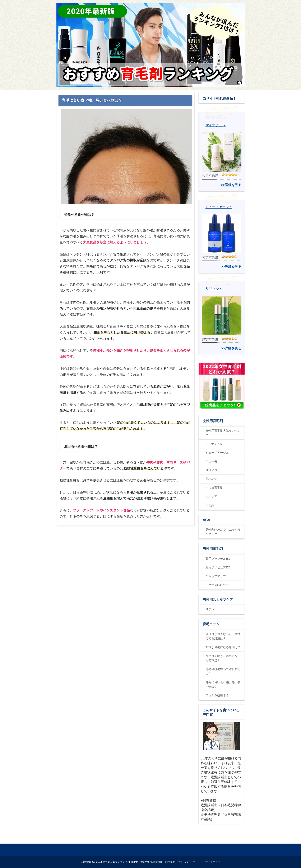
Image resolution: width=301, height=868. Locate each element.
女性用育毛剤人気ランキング (223, 433)
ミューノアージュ (217, 453)
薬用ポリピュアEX (218, 567)
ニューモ (211, 461)
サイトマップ (213, 862)
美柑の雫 (211, 479)
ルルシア (211, 496)
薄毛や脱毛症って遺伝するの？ (223, 671)
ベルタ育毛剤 (214, 488)
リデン (210, 609)
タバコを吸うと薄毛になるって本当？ (223, 658)
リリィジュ (213, 470)
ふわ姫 (210, 505)
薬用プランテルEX (218, 559)
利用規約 (170, 862)
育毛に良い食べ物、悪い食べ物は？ (223, 684)
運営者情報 (157, 862)
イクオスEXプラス (218, 585)
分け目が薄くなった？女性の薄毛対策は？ (223, 636)
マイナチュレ (214, 444)
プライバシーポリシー (190, 862)
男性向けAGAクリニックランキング (223, 532)
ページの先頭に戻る (229, 839)
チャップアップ (216, 576)
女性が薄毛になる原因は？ (223, 647)
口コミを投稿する (217, 695)
